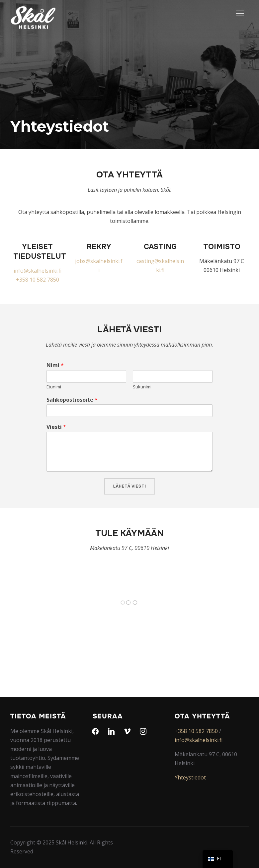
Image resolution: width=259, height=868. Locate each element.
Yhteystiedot (190, 777)
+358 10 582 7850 (38, 280)
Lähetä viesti (130, 486)
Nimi (55, 365)
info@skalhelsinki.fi (38, 271)
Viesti (56, 427)
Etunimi (54, 387)
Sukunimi (142, 387)
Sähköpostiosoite (72, 400)
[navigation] (218, 859)
